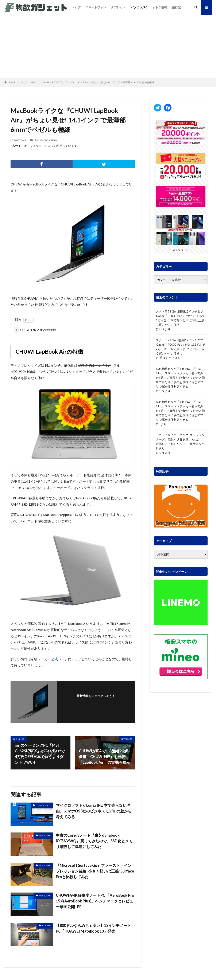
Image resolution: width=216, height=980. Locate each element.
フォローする (96, 701)
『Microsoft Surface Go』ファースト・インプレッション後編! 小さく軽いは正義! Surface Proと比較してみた (95, 871)
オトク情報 (160, 7)
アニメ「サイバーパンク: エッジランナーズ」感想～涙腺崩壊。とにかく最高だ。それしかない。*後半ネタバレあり (180, 442)
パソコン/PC (139, 7)
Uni (162, 329)
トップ (76, 7)
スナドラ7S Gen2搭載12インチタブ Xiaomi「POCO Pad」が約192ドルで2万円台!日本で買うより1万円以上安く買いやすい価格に (180, 318)
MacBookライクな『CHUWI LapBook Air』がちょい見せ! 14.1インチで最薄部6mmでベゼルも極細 (98, 82)
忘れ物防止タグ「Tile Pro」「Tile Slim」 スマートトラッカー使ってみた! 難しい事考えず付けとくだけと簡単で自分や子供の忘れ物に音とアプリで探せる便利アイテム (180, 378)
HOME (12, 82)
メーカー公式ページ (53, 659)
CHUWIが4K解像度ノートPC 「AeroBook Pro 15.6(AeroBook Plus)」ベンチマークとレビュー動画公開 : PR (95, 901)
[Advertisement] (108, 46)
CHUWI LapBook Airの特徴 (35, 330)
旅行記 (176, 7)
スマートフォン (96, 7)
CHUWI (54, 140)
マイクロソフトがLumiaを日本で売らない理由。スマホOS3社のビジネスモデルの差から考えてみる (94, 811)
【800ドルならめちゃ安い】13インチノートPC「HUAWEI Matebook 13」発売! (93, 928)
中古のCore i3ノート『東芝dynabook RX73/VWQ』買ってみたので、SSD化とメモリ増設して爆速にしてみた (94, 841)
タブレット (118, 7)
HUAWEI (46, 925)
